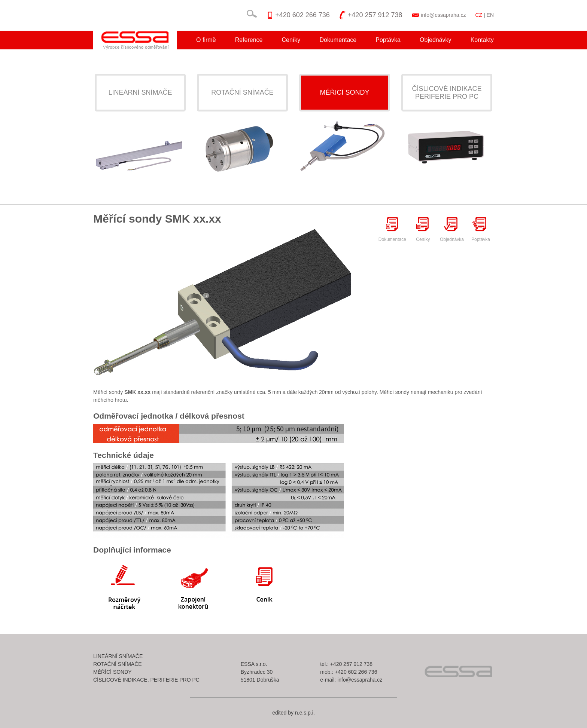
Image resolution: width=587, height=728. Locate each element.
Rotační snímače (242, 92)
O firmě (206, 40)
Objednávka (452, 229)
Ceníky (291, 40)
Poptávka (388, 40)
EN (490, 15)
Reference (249, 40)
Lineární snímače (140, 92)
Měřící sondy (112, 672)
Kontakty (482, 40)
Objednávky (436, 40)
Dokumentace (338, 40)
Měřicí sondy (344, 92)
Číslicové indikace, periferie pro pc (146, 680)
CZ (479, 15)
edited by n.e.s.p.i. (293, 713)
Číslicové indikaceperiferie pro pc (447, 93)
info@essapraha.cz (443, 15)
